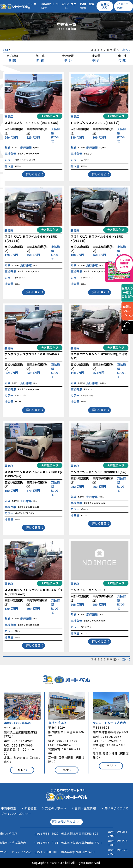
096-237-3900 (22, 746)
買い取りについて (50, 6)
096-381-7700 (67, 741)
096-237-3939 (22, 741)
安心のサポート (69, 6)
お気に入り (105, 6)
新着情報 (30, 808)
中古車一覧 (33, 6)
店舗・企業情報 (87, 6)
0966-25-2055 (111, 737)
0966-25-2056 (111, 741)
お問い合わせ (123, 6)
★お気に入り (50, 116)
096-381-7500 (67, 745)
